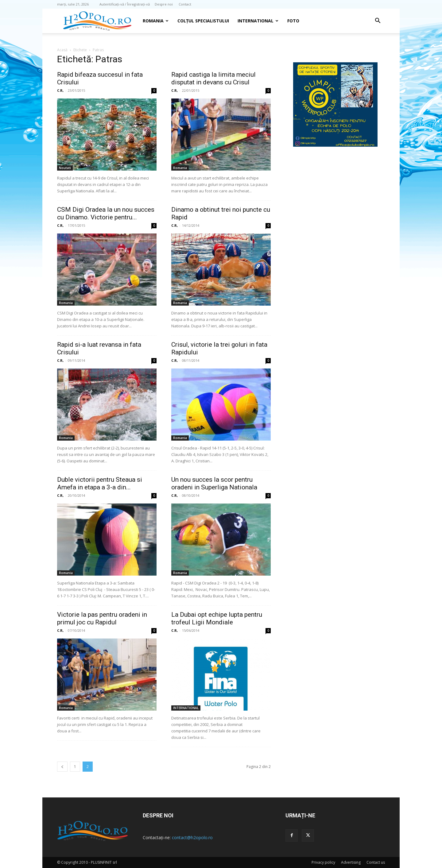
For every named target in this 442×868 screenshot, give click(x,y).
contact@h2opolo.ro (192, 837)
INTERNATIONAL (258, 21)
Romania (156, 21)
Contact (185, 4)
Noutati (65, 168)
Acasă (62, 50)
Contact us (376, 862)
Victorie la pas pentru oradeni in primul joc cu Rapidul (102, 618)
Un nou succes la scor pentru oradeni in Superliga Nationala (214, 483)
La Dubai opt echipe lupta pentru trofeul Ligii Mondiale (217, 618)
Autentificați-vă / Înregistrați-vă (125, 4)
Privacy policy (323, 862)
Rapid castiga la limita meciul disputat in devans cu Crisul (213, 78)
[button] (378, 21)
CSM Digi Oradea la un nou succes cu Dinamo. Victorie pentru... (106, 213)
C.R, (60, 90)
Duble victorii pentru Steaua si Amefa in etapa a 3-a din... (100, 483)
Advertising (351, 862)
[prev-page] (62, 767)
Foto (293, 21)
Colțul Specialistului (203, 21)
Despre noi (164, 4)
